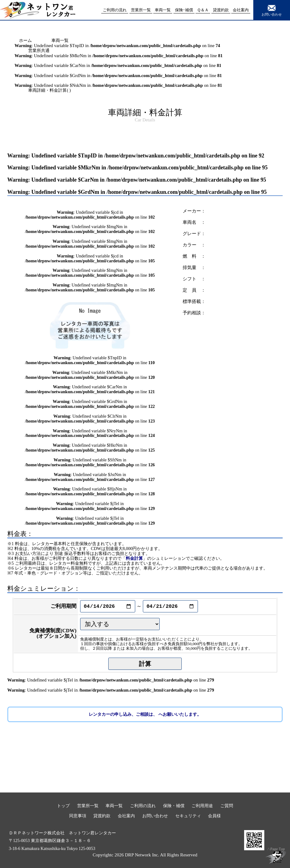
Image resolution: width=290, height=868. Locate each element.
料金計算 (134, 558)
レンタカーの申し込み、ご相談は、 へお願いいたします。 (145, 714)
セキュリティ (188, 816)
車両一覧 (60, 40)
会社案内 (126, 816)
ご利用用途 (202, 806)
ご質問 (227, 806)
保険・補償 (174, 806)
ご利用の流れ (143, 806)
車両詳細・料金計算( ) (49, 90)
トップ (63, 806)
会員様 (214, 816)
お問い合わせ (272, 10)
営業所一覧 (88, 806)
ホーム (25, 40)
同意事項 (78, 816)
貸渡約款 (102, 816)
